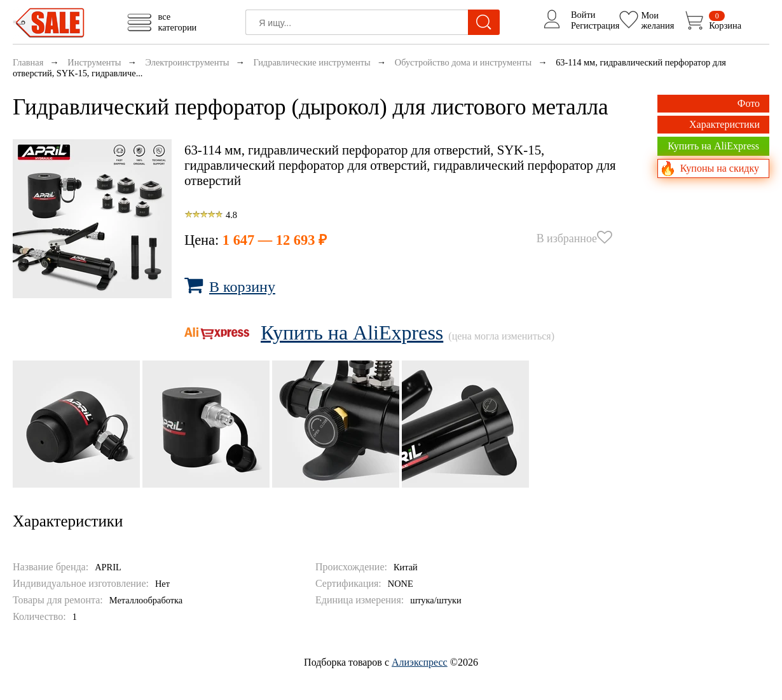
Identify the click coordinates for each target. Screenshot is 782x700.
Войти (583, 15)
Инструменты (94, 62)
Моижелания (658, 20)
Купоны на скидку (720, 168)
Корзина (725, 21)
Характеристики (724, 124)
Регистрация (595, 25)
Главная (28, 62)
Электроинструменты (187, 62)
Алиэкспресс (420, 662)
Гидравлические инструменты (312, 62)
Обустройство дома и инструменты (463, 62)
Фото (749, 103)
